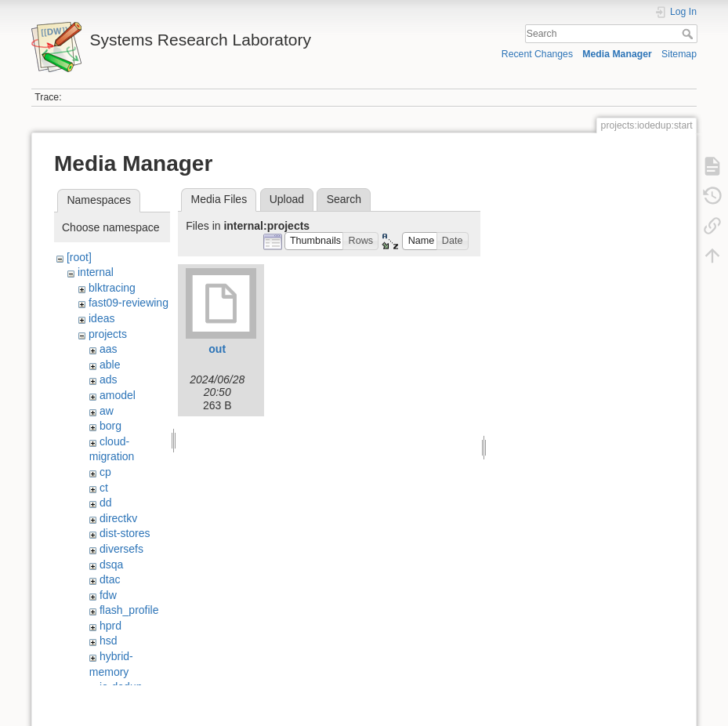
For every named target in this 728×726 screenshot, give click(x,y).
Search (689, 34)
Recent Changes (537, 54)
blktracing (112, 288)
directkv (118, 518)
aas (109, 349)
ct (104, 488)
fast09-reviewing (129, 303)
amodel (118, 395)
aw (107, 411)
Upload (287, 199)
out (217, 349)
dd (106, 503)
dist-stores (125, 533)
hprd (110, 626)
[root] (79, 257)
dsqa (111, 564)
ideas (101, 318)
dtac (110, 579)
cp (105, 472)
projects (108, 334)
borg (110, 426)
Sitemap (679, 54)
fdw (108, 595)
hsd (109, 641)
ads (109, 379)
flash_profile (129, 610)
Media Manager (617, 54)
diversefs (121, 549)
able (110, 365)
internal (96, 272)
